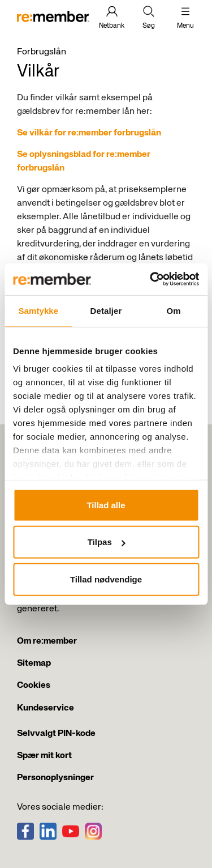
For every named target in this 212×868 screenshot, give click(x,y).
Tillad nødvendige (106, 579)
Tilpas (107, 542)
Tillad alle (106, 505)
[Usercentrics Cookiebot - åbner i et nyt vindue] (151, 279)
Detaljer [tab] (106, 310)
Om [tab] (174, 310)
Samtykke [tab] (38, 310)
